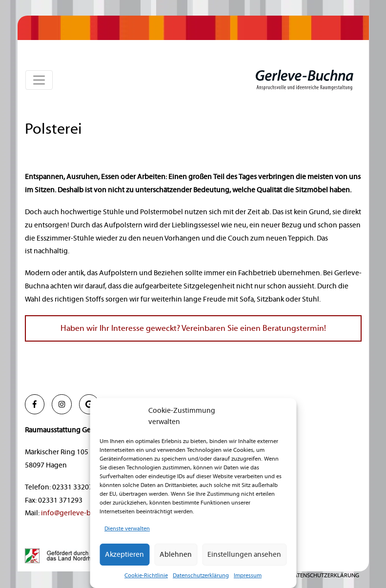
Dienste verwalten (127, 529)
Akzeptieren (124, 555)
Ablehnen (176, 555)
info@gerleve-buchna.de (81, 513)
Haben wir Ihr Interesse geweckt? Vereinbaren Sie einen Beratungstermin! (193, 328)
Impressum (248, 576)
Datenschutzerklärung (201, 576)
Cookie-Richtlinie (146, 576)
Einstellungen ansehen (244, 555)
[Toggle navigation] (39, 80)
